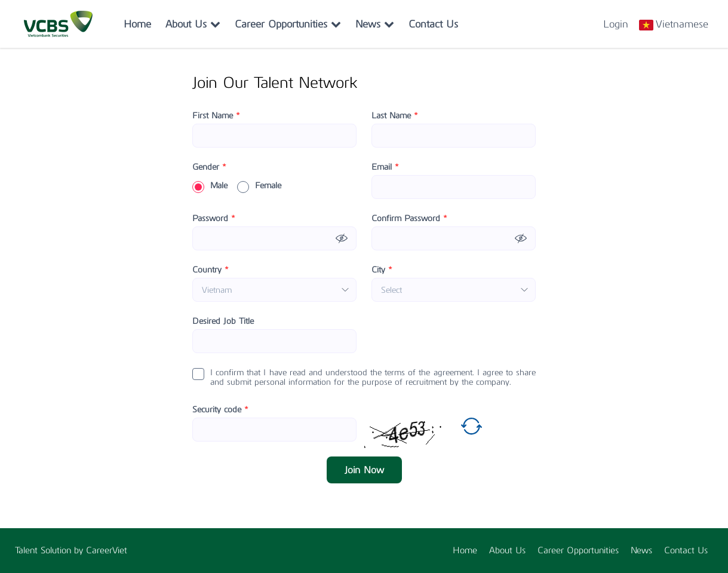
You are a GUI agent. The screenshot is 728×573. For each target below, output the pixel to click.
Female (259, 186)
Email (385, 167)
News (375, 24)
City (382, 270)
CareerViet (107, 550)
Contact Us (433, 24)
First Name (216, 116)
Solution (57, 550)
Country (211, 270)
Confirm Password (409, 219)
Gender (209, 167)
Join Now (364, 470)
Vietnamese (682, 24)
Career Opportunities (288, 24)
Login (616, 24)
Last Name (395, 116)
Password (214, 219)
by (80, 550)
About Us (193, 24)
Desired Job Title (223, 321)
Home (137, 24)
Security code (220, 410)
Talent (28, 550)
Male (210, 186)
